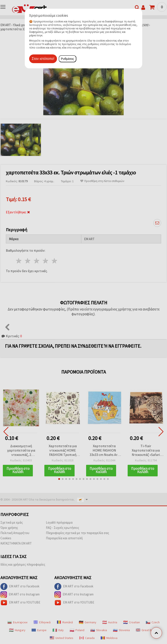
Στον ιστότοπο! (43, 59)
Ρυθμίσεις (68, 59)
